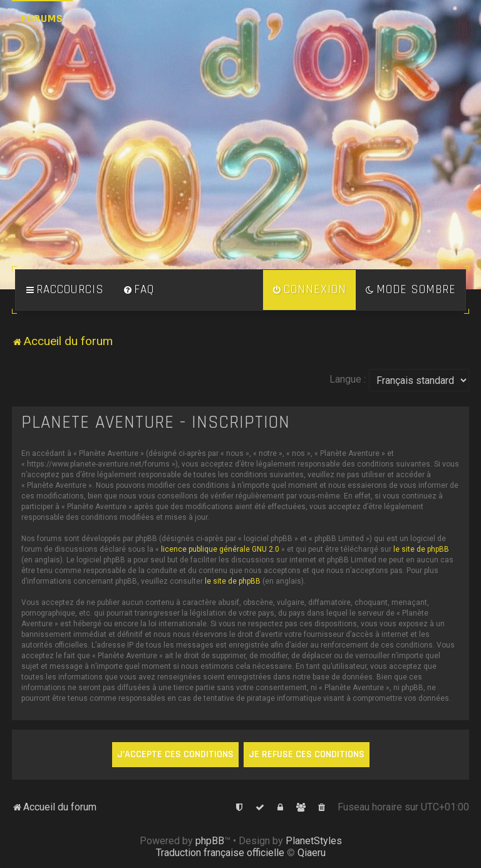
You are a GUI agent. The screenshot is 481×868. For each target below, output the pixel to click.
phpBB (210, 841)
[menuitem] (138, 290)
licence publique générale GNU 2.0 (220, 549)
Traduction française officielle (220, 853)
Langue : (348, 379)
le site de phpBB (421, 549)
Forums (42, 18)
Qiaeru (312, 853)
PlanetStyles (314, 841)
